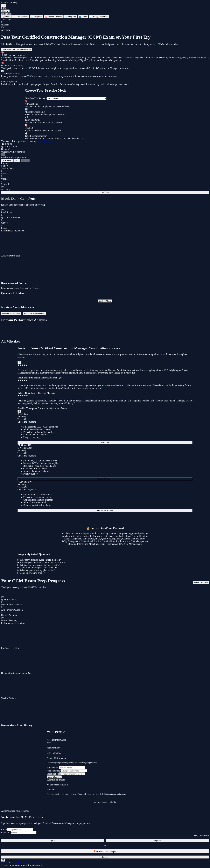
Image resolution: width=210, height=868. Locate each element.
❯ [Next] (19, 411)
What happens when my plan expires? (38, 570)
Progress (36, 17)
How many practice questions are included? (40, 560)
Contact (5, 863)
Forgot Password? (202, 836)
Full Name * (52, 768)
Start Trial (105, 442)
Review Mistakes (54, 17)
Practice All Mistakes (11, 314)
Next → (25, 160)
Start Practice (21, 17)
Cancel (105, 857)
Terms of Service (34, 863)
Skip (17, 160)
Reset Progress (201, 583)
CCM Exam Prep (9, 2)
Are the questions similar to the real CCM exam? (43, 562)
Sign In (5, 11)
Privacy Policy (17, 863)
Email (4, 829)
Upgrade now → (45, 141)
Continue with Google (105, 851)
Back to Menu (105, 301)
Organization (53, 774)
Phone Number (54, 771)
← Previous (7, 160)
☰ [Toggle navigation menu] (3, 860)
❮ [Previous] (19, 362)
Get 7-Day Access (105, 510)
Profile (83, 17)
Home (6, 17)
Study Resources (99, 17)
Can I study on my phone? (32, 573)
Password (6, 833)
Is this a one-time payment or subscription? (40, 565)
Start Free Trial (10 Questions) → (17, 49)
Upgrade (71, 17)
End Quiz (105, 192)
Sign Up (157, 841)
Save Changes (54, 777)
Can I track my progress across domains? (39, 568)
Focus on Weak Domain (35, 314)
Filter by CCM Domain (36, 98)
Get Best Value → (105, 479)
